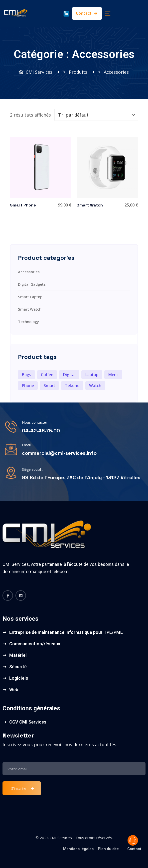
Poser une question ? (133, 840)
